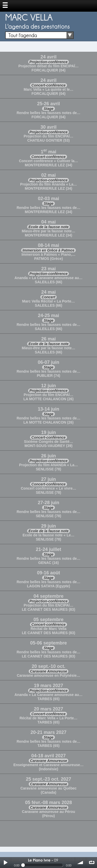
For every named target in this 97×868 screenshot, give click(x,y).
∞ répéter (92, 863)
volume (80, 863)
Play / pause (5, 863)
